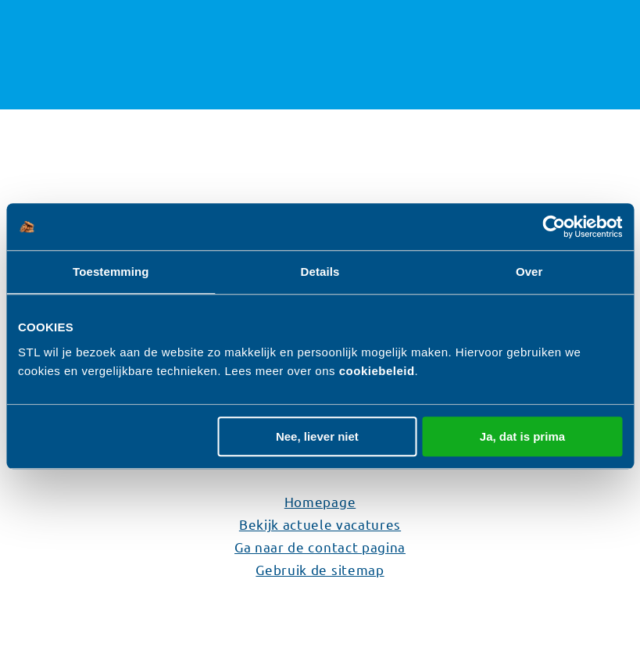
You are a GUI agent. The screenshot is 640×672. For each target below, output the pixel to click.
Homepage (320, 501)
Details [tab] (320, 272)
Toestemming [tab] (111, 272)
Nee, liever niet (317, 436)
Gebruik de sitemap (320, 569)
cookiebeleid (377, 371)
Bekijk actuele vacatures (320, 524)
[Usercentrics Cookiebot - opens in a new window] (554, 227)
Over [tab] (529, 272)
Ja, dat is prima (522, 436)
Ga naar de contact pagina (320, 547)
